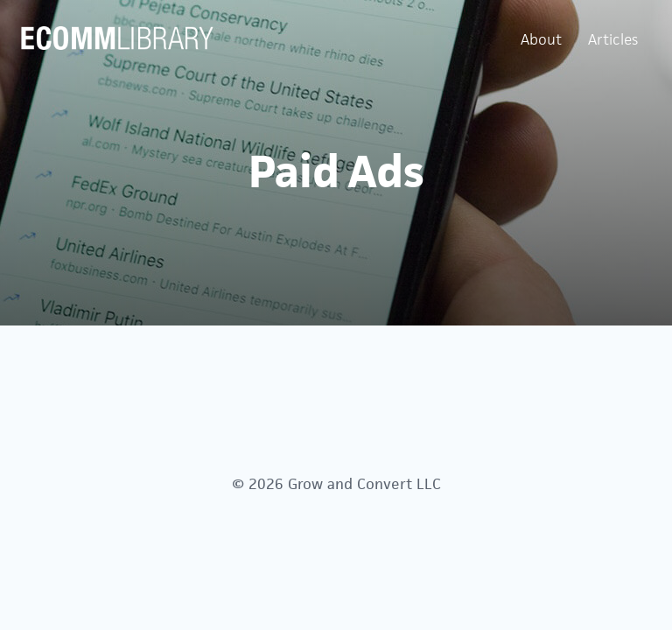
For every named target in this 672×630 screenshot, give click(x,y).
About (541, 39)
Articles (613, 39)
